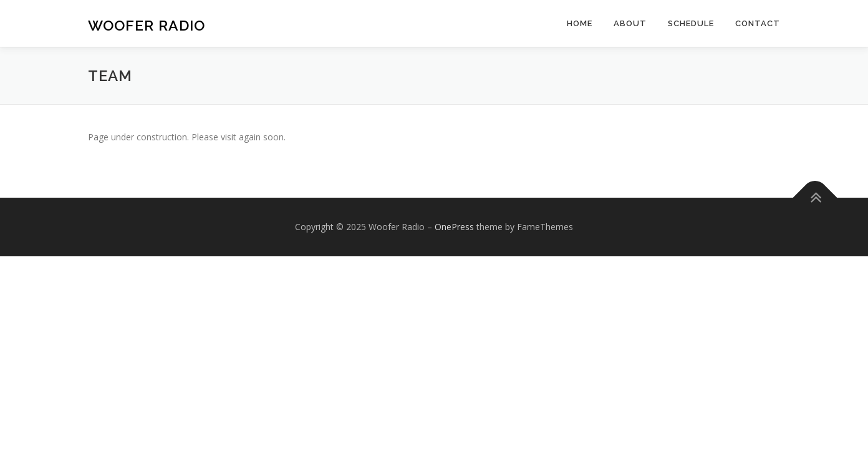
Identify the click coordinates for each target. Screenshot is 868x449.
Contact (758, 23)
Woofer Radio (147, 25)
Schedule (691, 23)
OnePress (454, 227)
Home (580, 23)
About (630, 23)
